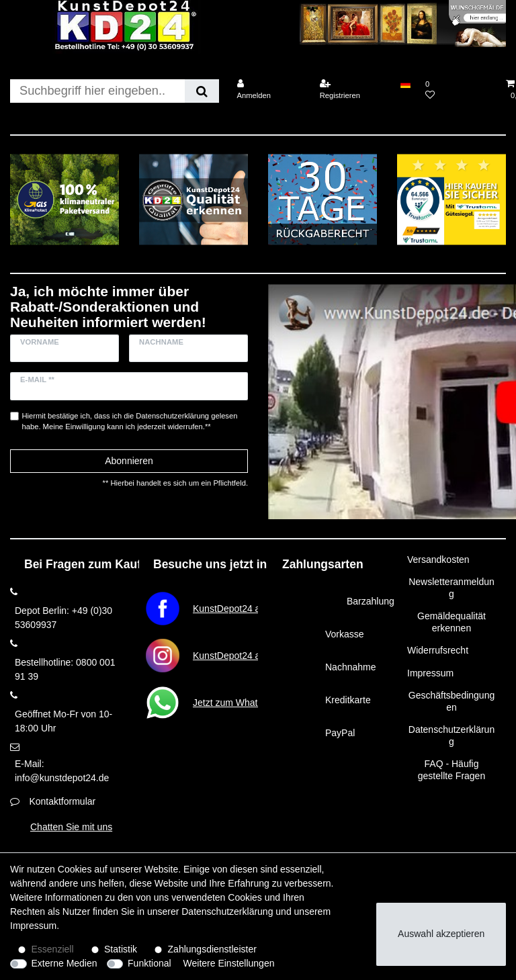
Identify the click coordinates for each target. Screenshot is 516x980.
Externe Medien (64, 963)
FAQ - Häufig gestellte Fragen (451, 770)
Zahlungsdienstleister (212, 949)
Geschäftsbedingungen (451, 701)
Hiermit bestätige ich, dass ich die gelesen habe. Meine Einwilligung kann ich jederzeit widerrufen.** (130, 421)
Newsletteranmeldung (451, 588)
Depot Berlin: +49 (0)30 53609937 (63, 618)
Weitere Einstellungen (229, 963)
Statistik (121, 949)
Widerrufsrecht (438, 650)
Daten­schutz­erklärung (227, 911)
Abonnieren (129, 461)
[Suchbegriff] (97, 91)
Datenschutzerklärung (451, 736)
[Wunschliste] (458, 90)
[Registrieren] (353, 90)
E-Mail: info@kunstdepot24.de (62, 771)
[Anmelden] (269, 90)
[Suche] (202, 91)
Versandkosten (438, 560)
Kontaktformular (62, 801)
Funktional (149, 963)
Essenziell (53, 949)
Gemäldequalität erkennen (451, 622)
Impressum (430, 673)
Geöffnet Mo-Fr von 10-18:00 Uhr (63, 721)
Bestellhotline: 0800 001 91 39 (65, 669)
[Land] (405, 84)
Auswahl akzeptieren (441, 934)
